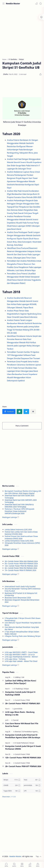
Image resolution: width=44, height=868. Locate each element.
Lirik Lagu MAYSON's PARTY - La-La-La (20, 654)
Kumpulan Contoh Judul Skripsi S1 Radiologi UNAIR (20, 693)
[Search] (40, 4)
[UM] (23, 677)
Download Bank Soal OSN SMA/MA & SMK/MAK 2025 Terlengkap (19, 506)
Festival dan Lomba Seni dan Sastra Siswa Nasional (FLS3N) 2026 (21, 533)
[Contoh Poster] (21, 700)
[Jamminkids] (18, 709)
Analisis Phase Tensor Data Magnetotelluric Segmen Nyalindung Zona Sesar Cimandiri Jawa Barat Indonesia (24, 314)
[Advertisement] (22, 31)
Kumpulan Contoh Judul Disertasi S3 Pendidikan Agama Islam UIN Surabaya (23, 736)
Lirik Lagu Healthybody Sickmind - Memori (21, 657)
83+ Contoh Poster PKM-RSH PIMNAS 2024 (21, 564)
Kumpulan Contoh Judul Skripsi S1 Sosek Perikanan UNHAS (23, 747)
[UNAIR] (12, 785)
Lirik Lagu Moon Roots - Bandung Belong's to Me (20, 713)
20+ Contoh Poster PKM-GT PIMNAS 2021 (23, 703)
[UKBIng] (18, 677)
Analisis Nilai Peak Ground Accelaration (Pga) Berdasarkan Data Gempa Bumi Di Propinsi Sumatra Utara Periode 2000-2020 (24, 194)
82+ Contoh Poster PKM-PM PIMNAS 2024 (21, 568)
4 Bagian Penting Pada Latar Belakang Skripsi (23, 636)
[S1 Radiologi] (19, 689)
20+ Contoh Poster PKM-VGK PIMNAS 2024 (21, 561)
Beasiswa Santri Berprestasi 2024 (18, 598)
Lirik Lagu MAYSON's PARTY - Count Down (21, 652)
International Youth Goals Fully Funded (20, 586)
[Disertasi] (18, 732)
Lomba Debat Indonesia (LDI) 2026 (18, 530)
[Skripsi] (26, 689)
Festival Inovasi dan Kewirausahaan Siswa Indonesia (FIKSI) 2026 (21, 537)
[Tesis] (32, 780)
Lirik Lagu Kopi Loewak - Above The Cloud (21, 661)
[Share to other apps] (33, 412)
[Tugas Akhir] (12, 791)
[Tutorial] (16, 720)
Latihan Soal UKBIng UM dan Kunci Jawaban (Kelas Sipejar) (21, 682)
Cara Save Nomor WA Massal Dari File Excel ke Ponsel (22, 725)
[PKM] (28, 700)
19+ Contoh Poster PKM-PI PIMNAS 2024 (20, 570)
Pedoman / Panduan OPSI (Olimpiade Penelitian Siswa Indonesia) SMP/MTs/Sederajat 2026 (19, 511)
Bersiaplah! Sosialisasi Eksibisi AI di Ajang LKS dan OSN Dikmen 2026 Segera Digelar (23, 492)
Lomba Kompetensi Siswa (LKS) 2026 (19, 541)
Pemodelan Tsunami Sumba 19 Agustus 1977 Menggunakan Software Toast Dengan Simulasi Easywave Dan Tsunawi (23, 355)
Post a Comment (22, 426)
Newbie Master (13, 4)
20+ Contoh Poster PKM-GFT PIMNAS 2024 (23, 766)
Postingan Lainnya (10, 517)
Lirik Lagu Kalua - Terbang (15, 659)
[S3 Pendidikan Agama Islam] (32, 732)
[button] (36, 4)
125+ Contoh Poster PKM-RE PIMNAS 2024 (21, 566)
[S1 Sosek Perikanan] (22, 743)
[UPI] (32, 791)
